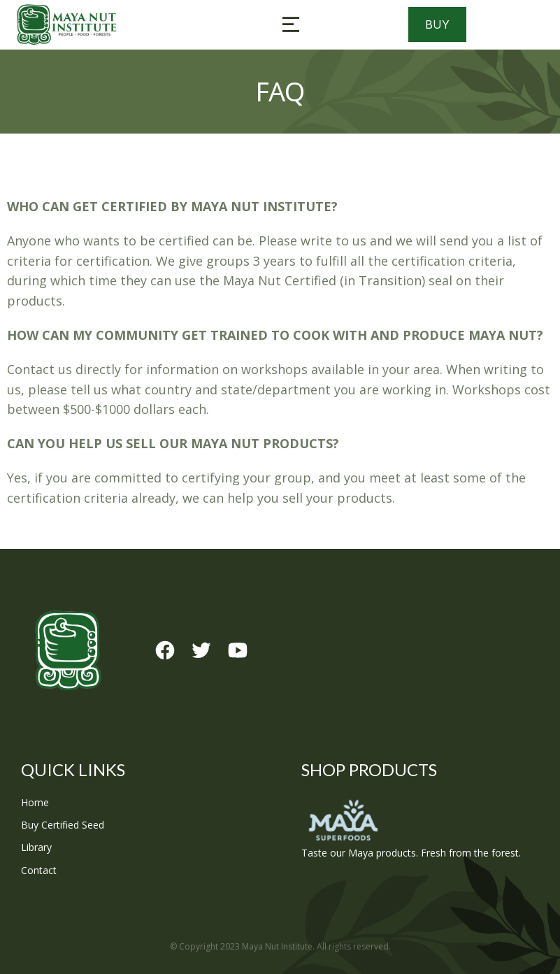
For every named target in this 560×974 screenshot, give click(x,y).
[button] (291, 24)
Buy (437, 24)
